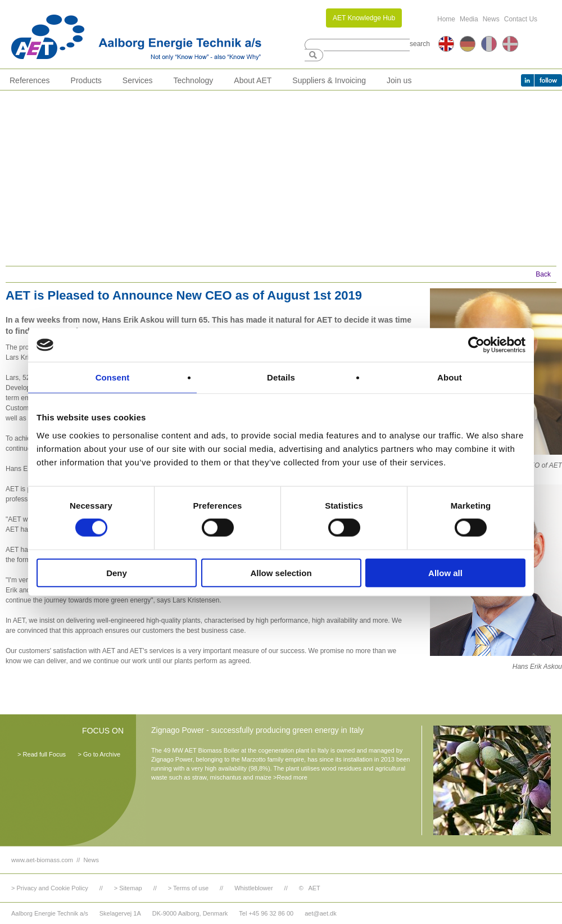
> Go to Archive (99, 754)
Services (138, 80)
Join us (399, 80)
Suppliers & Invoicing (329, 80)
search (420, 44)
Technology (194, 80)
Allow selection (281, 572)
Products (86, 80)
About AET (253, 80)
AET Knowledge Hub (364, 18)
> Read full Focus (42, 754)
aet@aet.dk (320, 913)
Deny (117, 572)
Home (446, 19)
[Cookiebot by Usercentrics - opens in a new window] (476, 345)
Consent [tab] (113, 377)
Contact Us (521, 19)
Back (543, 274)
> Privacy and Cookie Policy (50, 888)
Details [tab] (281, 377)
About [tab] (450, 377)
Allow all (445, 572)
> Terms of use (188, 888)
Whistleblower (253, 888)
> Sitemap (128, 888)
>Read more (290, 777)
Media (469, 19)
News (491, 19)
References (30, 80)
